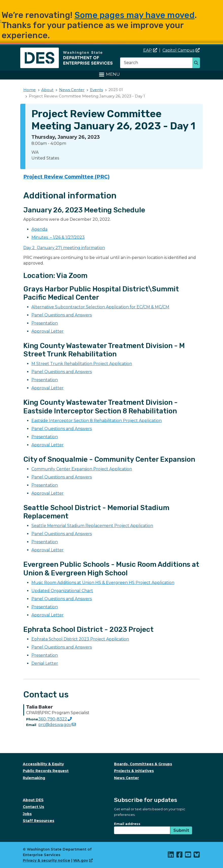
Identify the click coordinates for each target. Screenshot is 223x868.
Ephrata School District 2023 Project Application (80, 639)
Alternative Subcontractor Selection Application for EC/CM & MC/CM (100, 307)
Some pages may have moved (135, 15)
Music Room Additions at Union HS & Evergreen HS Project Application (103, 583)
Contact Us (33, 807)
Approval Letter (48, 331)
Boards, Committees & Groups (143, 764)
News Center (72, 90)
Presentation (45, 323)
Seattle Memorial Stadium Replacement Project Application (92, 526)
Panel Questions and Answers (62, 315)
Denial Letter (45, 663)
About (47, 90)
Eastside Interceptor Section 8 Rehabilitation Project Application (97, 421)
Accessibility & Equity (43, 764)
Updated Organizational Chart (62, 591)
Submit (181, 830)
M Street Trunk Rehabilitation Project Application (82, 364)
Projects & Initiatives (134, 771)
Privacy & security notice (47, 860)
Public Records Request (46, 771)
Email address (127, 824)
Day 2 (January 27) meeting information (64, 248)
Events (96, 90)
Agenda (39, 229)
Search (198, 63)
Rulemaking (34, 778)
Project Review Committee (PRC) (66, 177)
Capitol (181, 50)
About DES (33, 800)
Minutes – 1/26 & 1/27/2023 (58, 237)
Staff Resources (39, 821)
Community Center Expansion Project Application (82, 469)
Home (30, 90)
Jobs (27, 814)
